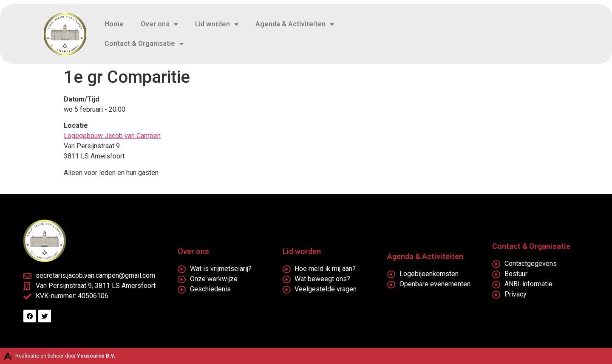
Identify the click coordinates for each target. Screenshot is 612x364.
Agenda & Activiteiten (295, 24)
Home (114, 24)
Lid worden (217, 24)
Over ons (159, 24)
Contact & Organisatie (144, 44)
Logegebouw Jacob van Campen (112, 136)
